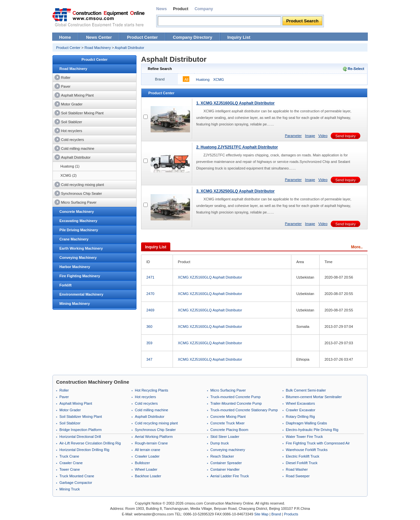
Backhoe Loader (148, 476)
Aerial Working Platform (154, 437)
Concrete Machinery (77, 212)
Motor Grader (72, 104)
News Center (99, 37)
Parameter (293, 136)
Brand (276, 514)
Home (65, 37)
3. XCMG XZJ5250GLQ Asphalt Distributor (235, 191)
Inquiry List (239, 37)
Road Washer (297, 469)
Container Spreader (226, 463)
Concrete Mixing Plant (228, 417)
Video (323, 136)
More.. (357, 247)
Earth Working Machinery (81, 248)
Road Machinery (98, 48)
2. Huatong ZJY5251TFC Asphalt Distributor (237, 147)
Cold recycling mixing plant (83, 185)
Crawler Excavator (301, 410)
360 (149, 327)
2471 (150, 277)
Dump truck (220, 443)
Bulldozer (142, 463)
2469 (150, 310)
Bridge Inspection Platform (81, 430)
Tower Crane (70, 469)
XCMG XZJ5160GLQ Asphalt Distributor (210, 277)
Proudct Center (94, 59)
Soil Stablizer (72, 122)
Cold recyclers (73, 140)
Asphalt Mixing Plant (77, 95)
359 (149, 343)
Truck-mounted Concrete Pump (235, 397)
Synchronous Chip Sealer (82, 193)
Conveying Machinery (78, 258)
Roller (66, 78)
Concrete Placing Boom (229, 430)
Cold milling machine (78, 148)
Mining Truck (70, 489)
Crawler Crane (71, 463)
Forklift (65, 285)
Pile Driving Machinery (79, 230)
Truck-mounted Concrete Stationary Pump (244, 410)
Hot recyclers (72, 131)
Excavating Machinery (78, 221)
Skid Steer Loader (225, 437)
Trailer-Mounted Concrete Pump (236, 403)
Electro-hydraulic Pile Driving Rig (312, 430)
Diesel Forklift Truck (302, 463)
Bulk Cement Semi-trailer (306, 390)
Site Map (261, 514)
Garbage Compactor (76, 483)
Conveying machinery (228, 450)
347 (149, 359)
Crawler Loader (147, 456)
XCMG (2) (69, 175)
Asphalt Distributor (130, 48)
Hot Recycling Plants (152, 390)
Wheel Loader (146, 469)
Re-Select (356, 69)
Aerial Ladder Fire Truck (230, 476)
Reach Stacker (222, 456)
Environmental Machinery (81, 294)
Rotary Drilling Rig (300, 417)
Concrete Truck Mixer (228, 423)
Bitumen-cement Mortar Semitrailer (314, 397)
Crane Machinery (74, 239)
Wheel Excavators (300, 403)
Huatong (203, 79)
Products (291, 514)
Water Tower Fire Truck (304, 437)
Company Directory (193, 37)
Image (310, 136)
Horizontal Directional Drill (80, 437)
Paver (66, 86)
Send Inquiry (346, 136)
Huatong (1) (70, 166)
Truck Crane (69, 456)
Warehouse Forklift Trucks (307, 450)
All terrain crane (147, 450)
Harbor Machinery (75, 267)
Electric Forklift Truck (303, 456)
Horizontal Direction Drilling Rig (84, 450)
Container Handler (225, 469)
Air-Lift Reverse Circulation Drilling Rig (90, 443)
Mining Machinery (75, 304)
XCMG (219, 79)
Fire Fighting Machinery (80, 276)
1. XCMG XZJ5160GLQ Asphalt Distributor (235, 103)
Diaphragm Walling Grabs (306, 423)
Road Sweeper (298, 476)
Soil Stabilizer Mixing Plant (82, 113)
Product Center (142, 37)
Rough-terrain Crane (151, 443)
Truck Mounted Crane (77, 476)
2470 (150, 294)
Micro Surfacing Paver (79, 202)
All (186, 79)
